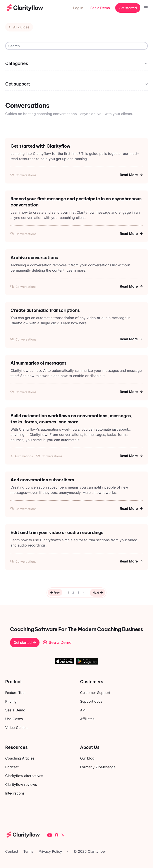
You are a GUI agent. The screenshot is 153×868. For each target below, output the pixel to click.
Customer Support (95, 693)
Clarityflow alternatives (24, 776)
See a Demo (100, 8)
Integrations (15, 793)
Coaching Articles (20, 758)
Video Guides (16, 728)
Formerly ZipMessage (98, 767)
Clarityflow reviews (21, 784)
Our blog (87, 758)
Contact (12, 851)
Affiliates (87, 719)
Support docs (91, 701)
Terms (28, 851)
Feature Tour (15, 693)
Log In (78, 8)
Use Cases (14, 719)
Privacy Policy (50, 851)
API (83, 710)
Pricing (11, 701)
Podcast (12, 767)
